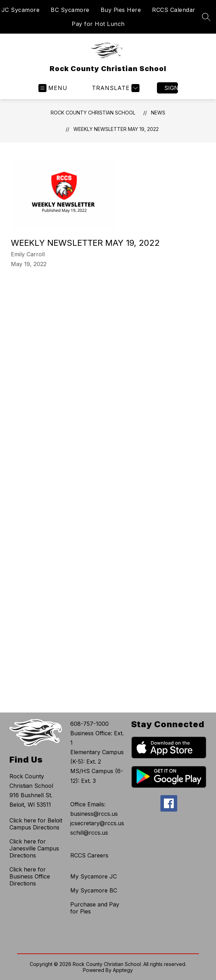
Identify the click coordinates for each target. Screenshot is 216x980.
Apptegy (123, 970)
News (158, 113)
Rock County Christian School (93, 113)
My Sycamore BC (94, 890)
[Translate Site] (115, 88)
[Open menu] (53, 88)
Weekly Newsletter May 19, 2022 (116, 129)
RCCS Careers (89, 855)
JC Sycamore (21, 10)
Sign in (171, 88)
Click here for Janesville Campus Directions (34, 848)
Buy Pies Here (121, 10)
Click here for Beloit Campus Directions (36, 824)
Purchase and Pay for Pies (95, 908)
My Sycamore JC (93, 876)
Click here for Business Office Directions (30, 876)
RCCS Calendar (174, 10)
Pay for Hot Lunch (98, 24)
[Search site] (206, 17)
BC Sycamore (70, 10)
